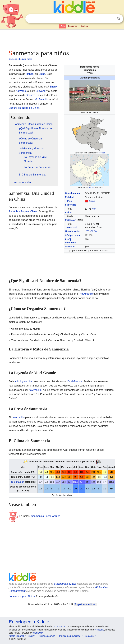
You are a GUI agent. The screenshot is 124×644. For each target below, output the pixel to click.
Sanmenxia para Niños (22, 596)
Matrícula (70, 247)
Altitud (69, 212)
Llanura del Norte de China (24, 108)
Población (71, 220)
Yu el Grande (74, 381)
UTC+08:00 (91, 231)
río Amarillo (41, 99)
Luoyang (41, 91)
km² (94, 209)
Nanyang (21, 91)
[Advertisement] (62, 39)
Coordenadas (72, 193)
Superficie (71, 205)
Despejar (112, 19)
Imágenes (73, 26)
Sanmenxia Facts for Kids (46, 516)
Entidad (69, 197)
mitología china (24, 381)
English (84, 26)
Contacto (89, 636)
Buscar (119, 19)
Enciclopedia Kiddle (65, 584)
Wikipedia (99, 630)
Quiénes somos (47, 636)
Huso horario (72, 231)
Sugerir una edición (85, 604)
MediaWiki (38, 633)
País (69, 201)
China (92, 201)
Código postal (73, 235)
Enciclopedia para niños (21, 59)
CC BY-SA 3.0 (60, 626)
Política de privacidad (70, 636)
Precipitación (17, 482)
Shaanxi (31, 95)
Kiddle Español (16, 636)
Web (63, 26)
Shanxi (54, 87)
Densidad (72, 227)
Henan (102, 153)
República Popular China (23, 211)
